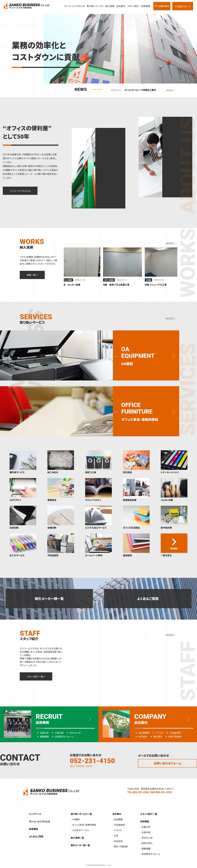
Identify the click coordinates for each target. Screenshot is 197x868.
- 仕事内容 (145, 832)
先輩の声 (42, 733)
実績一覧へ (32, 275)
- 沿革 (115, 836)
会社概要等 (142, 733)
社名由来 (141, 736)
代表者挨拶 (173, 733)
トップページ (35, 814)
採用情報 (146, 6)
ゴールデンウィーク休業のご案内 (140, 90)
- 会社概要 (118, 819)
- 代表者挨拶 (119, 825)
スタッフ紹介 (133, 6)
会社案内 (121, 6)
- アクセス (117, 830)
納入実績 (110, 6)
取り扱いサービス (95, 6)
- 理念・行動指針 (120, 846)
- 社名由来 (118, 841)
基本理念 (156, 736)
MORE (171, 90)
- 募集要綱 (145, 849)
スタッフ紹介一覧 (149, 814)
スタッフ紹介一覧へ (36, 677)
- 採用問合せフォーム (150, 854)
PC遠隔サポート (183, 6)
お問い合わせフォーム (167, 763)
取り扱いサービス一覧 (81, 814)
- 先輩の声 (145, 827)
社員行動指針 (173, 736)
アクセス (157, 733)
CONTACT (162, 6)
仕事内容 (57, 733)
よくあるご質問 (148, 598)
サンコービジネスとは (74, 6)
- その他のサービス (80, 830)
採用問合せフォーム (62, 736)
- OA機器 (75, 819)
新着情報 (33, 829)
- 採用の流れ (146, 843)
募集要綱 (42, 736)
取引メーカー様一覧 (49, 598)
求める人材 (73, 733)
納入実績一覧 (77, 838)
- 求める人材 (146, 838)
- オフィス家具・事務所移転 (83, 825)
